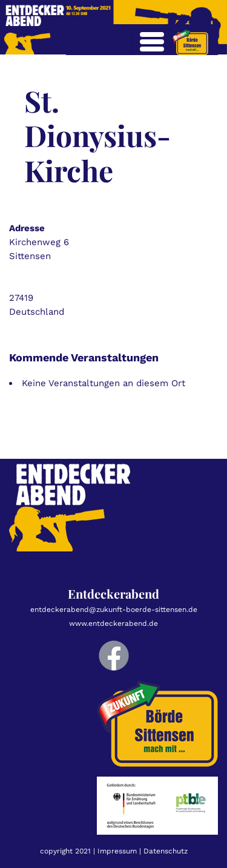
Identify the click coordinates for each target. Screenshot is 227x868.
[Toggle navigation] (152, 42)
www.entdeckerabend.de (113, 623)
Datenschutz (166, 851)
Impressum (117, 851)
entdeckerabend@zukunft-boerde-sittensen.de (114, 610)
